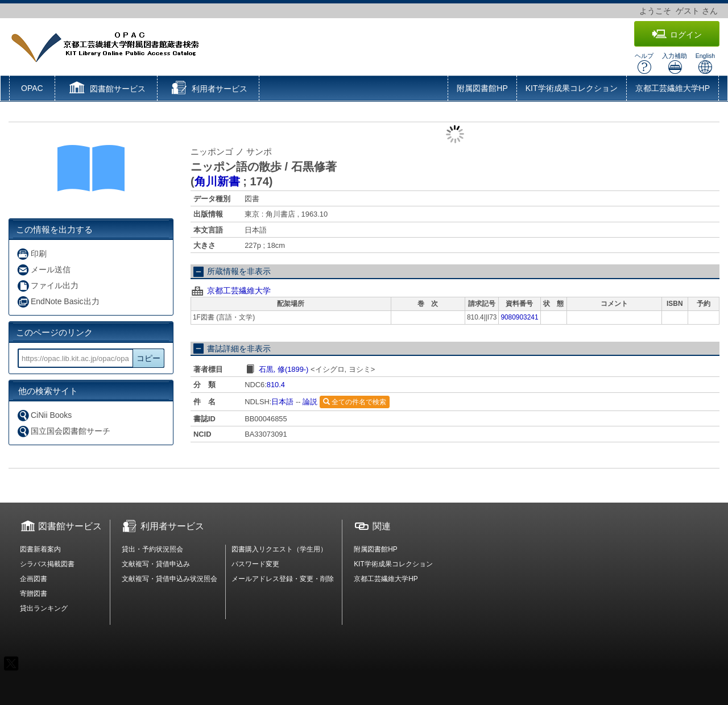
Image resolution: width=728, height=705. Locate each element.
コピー (148, 358)
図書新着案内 (40, 549)
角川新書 (217, 181)
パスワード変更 (255, 564)
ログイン (677, 34)
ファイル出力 (47, 286)
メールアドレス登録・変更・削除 (283, 579)
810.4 (276, 385)
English (705, 63)
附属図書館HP (482, 88)
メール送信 (44, 270)
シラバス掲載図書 (47, 564)
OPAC (32, 88)
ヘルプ (644, 63)
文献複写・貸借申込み (156, 564)
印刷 (32, 254)
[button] (106, 89)
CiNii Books (44, 415)
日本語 (282, 402)
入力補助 (675, 63)
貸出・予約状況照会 (152, 549)
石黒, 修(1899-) (284, 369)
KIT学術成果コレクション (572, 88)
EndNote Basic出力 (58, 302)
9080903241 (519, 317)
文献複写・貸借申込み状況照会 (169, 579)
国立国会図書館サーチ (63, 431)
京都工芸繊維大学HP (673, 88)
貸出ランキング (44, 608)
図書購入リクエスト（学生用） (279, 549)
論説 (310, 402)
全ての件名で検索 (355, 402)
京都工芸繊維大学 (239, 291)
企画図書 (34, 579)
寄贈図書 (34, 594)
